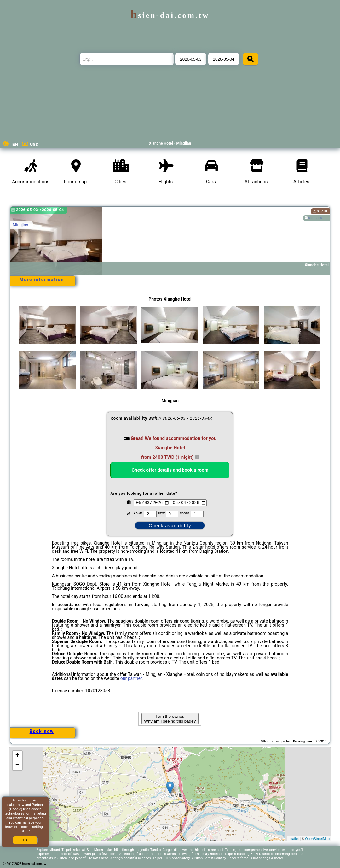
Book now (42, 731)
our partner (131, 678)
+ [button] (17, 756)
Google (16, 809)
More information (42, 280)
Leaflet (294, 839)
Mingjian (20, 225)
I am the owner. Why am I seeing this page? (170, 719)
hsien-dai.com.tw (170, 15)
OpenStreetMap (317, 839)
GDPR (25, 831)
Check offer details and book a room (170, 470)
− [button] (17, 765)
